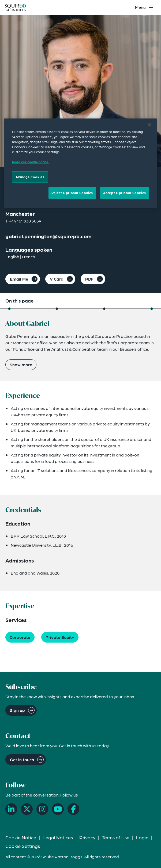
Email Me (19, 279)
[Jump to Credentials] (104, 309)
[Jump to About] (9, 309)
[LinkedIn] (11, 809)
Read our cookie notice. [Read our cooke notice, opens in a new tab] (31, 162)
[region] (80, 163)
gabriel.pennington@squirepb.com (48, 236)
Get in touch (22, 759)
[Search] (127, 7)
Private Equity (60, 637)
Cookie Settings (23, 846)
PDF (89, 279)
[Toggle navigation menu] (145, 7)
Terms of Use (116, 837)
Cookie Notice (21, 837)
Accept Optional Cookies (125, 193)
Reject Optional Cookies (72, 193)
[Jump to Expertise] (152, 309)
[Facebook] (73, 809)
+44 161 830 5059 (25, 221)
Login (142, 837)
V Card (57, 279)
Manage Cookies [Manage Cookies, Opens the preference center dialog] (30, 177)
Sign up (17, 710)
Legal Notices (58, 837)
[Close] (149, 125)
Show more (21, 365)
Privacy (87, 837)
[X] (27, 809)
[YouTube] (58, 809)
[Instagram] (42, 809)
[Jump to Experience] (57, 309)
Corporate (20, 637)
